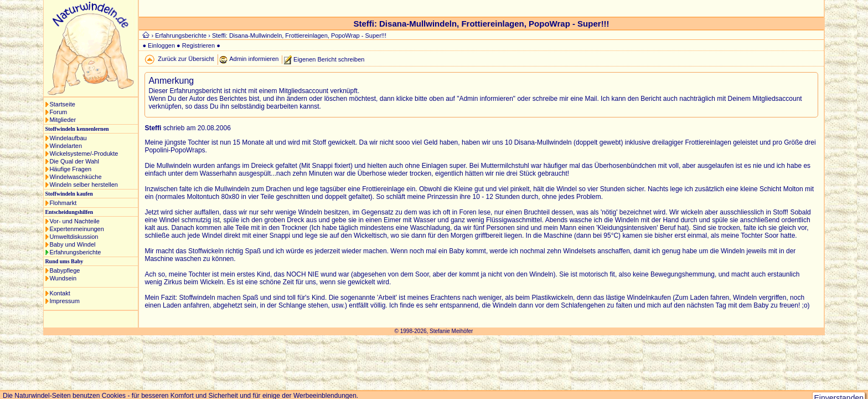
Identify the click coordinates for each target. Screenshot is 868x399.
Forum (58, 112)
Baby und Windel (72, 244)
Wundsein (63, 278)
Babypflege (64, 270)
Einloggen (161, 45)
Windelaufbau (68, 138)
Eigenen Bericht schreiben (329, 59)
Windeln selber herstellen (84, 185)
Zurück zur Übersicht (186, 59)
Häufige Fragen (70, 169)
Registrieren (198, 45)
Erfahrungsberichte (75, 252)
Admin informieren (254, 59)
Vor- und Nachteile (74, 221)
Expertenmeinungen (76, 229)
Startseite (62, 104)
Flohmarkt (63, 203)
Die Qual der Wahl (74, 161)
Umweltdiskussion (74, 237)
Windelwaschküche (75, 177)
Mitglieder (63, 120)
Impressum (64, 301)
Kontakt (60, 293)
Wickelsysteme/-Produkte (84, 154)
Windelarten (66, 146)
